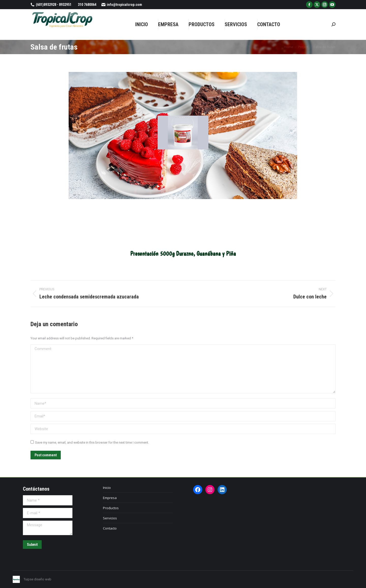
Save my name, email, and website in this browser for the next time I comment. (92, 442)
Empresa (110, 498)
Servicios (110, 518)
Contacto (110, 528)
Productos (111, 508)
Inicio (107, 488)
